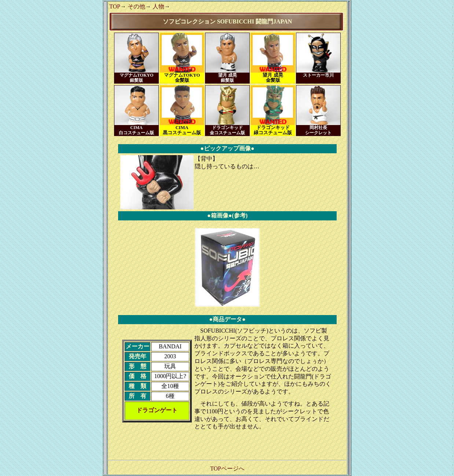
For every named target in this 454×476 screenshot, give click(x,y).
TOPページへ (227, 468)
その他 (136, 6)
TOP (115, 6)
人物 (158, 6)
